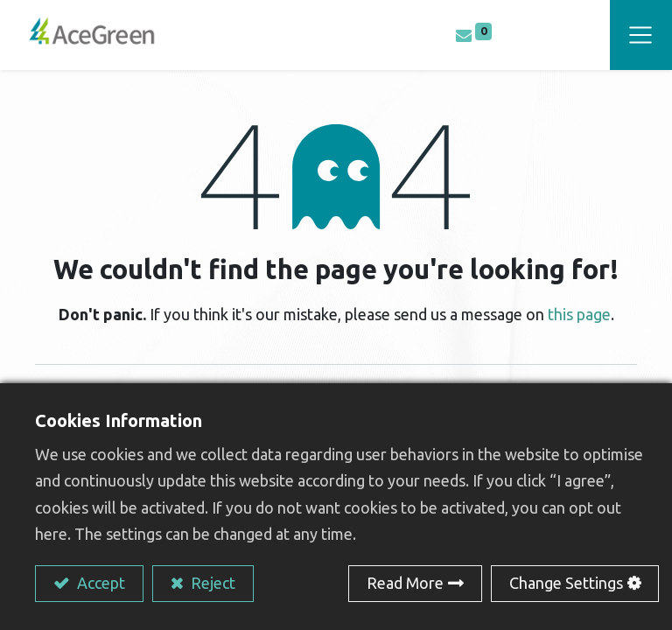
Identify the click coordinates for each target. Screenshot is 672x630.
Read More (405, 583)
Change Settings (566, 583)
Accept (99, 583)
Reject (211, 583)
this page (579, 314)
